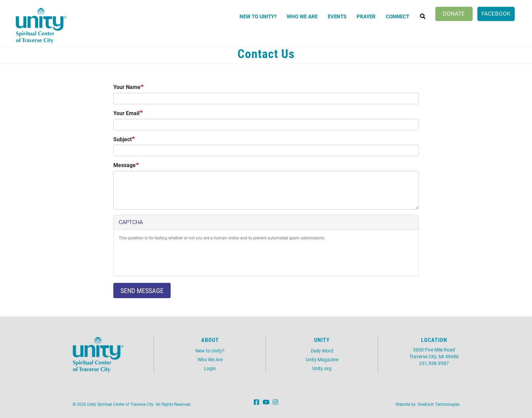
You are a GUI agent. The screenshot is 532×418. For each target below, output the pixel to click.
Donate (454, 13)
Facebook (496, 13)
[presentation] (170, 257)
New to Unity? (258, 16)
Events (337, 16)
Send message (142, 290)
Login (210, 368)
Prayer (366, 16)
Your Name (127, 87)
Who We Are (302, 16)
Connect (397, 16)
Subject (122, 139)
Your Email (126, 113)
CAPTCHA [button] (131, 222)
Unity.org (322, 368)
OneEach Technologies (439, 404)
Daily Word (322, 351)
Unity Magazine (322, 359)
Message (125, 165)
